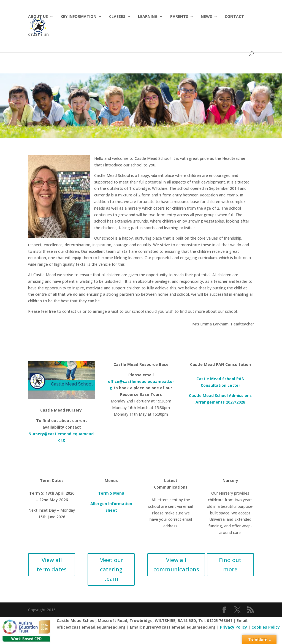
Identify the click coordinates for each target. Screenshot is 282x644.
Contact (234, 17)
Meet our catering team (111, 569)
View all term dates (52, 565)
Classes (117, 17)
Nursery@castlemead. (50, 434)
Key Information (78, 17)
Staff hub (38, 35)
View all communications (176, 565)
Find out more (230, 565)
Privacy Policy (234, 627)
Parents (179, 17)
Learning (148, 17)
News (206, 17)
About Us (38, 17)
